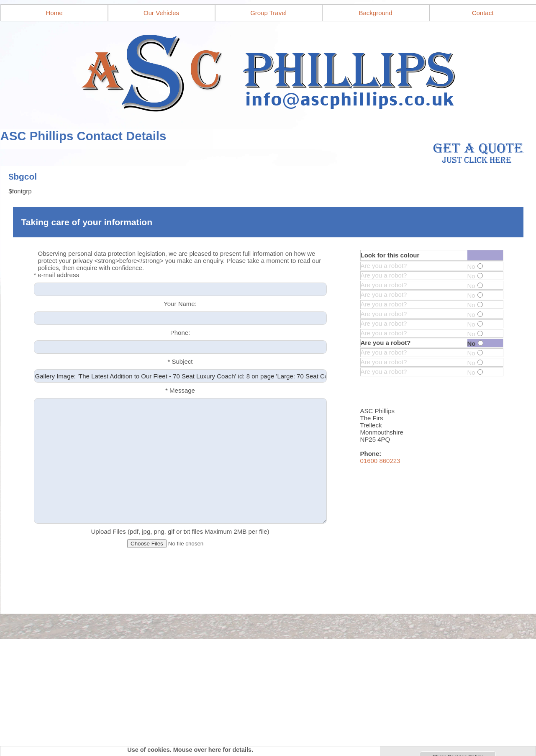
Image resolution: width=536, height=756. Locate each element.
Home (54, 13)
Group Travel (268, 13)
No (475, 266)
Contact (483, 13)
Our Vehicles (161, 13)
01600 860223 (380, 461)
